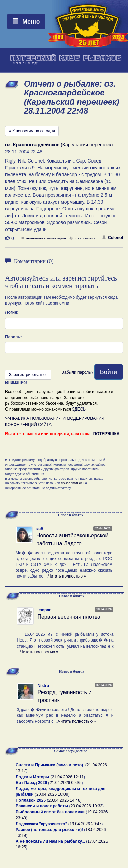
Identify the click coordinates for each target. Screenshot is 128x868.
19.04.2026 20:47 (86, 824)
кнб (40, 529)
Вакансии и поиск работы (42, 806)
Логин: (12, 312)
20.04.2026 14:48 (64, 800)
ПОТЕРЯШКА (106, 434)
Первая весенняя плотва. (69, 617)
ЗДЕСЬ (79, 409)
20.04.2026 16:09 (52, 794)
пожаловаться (82, 238)
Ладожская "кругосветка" (42, 824)
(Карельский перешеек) (59, 145)
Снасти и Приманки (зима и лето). (50, 765)
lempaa (44, 610)
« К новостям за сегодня (32, 131)
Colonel (112, 238)
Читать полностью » (67, 576)
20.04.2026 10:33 (87, 806)
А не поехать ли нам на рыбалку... (50, 841)
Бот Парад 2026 (31, 783)
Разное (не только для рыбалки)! (49, 830)
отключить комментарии (43, 238)
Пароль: (13, 337)
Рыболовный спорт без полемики (50, 812)
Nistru (43, 686)
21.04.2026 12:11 (68, 777)
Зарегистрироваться (28, 375)
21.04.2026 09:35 (65, 783)
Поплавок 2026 (31, 800)
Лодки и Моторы (32, 777)
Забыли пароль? (77, 372)
